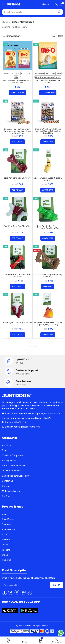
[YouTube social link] (23, 592)
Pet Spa (6, 496)
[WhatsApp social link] (29, 592)
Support (46, 4)
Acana (5, 514)
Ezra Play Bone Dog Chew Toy (17, 178)
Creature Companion (12, 455)
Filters (60, 36)
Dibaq (5, 555)
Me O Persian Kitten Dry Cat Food (48, 82)
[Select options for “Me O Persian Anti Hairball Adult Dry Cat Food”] (17, 93)
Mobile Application (11, 491)
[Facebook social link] (4, 592)
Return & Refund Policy (13, 465)
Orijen (5, 545)
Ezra (4, 534)
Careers (6, 486)
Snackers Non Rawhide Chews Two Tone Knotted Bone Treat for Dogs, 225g (17, 131)
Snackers (7, 524)
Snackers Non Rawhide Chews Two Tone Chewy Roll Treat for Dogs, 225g (48, 131)
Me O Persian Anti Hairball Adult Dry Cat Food (17, 82)
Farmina (6, 550)
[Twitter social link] (11, 592)
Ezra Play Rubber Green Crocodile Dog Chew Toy (48, 227)
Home (5, 22)
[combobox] (32, 12)
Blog (4, 450)
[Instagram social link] (17, 592)
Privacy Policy (9, 460)
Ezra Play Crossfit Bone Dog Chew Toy (17, 275)
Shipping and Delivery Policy (16, 476)
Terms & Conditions (12, 471)
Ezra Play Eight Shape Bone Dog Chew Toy (48, 275)
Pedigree (7, 560)
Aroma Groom (9, 529)
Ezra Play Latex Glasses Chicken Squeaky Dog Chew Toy (48, 323)
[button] (17, 142)
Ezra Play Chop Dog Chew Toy (17, 226)
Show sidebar (13, 36)
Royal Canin (8, 519)
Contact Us (8, 481)
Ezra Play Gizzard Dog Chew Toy (17, 322)
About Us (7, 445)
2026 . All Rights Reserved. (33, 626)
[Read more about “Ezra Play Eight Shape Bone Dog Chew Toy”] (48, 286)
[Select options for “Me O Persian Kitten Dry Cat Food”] (48, 93)
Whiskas (6, 540)
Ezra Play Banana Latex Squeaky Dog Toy (48, 179)
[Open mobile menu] (3, 4)
